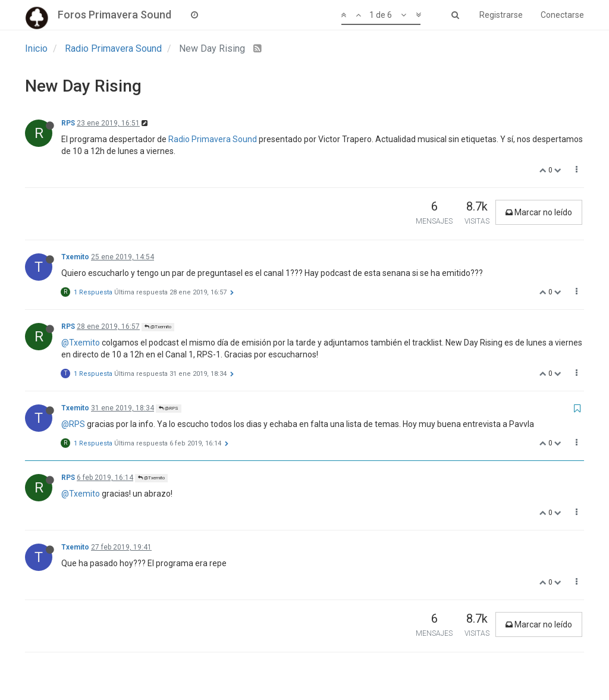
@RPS (169, 408)
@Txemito (158, 327)
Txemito (75, 257)
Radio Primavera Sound (213, 139)
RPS (68, 123)
